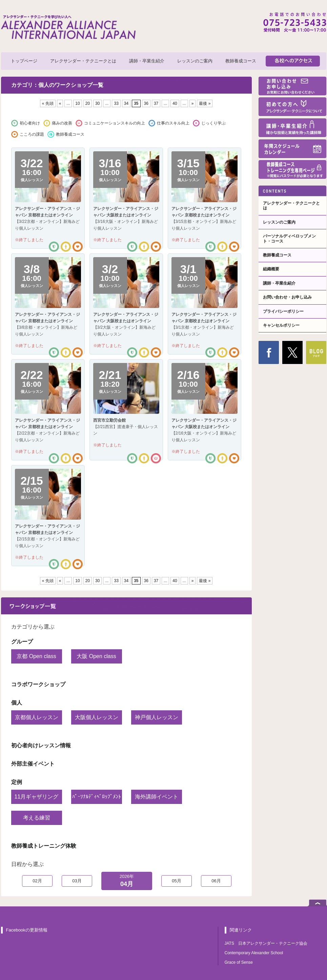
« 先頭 (48, 103)
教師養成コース (241, 61)
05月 (176, 881)
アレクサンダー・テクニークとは (83, 61)
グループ (22, 642)
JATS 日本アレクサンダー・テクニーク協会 (266, 943)
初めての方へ (292, 107)
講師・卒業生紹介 (147, 61)
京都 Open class (36, 656)
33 (116, 103)
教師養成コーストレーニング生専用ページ (292, 169)
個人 (17, 703)
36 (146, 103)
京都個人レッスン (37, 717)
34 (126, 103)
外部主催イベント (33, 764)
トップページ (24, 61)
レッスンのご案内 (195, 61)
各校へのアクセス (293, 61)
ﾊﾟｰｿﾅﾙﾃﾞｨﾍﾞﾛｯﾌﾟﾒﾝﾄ (97, 797)
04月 (127, 880)
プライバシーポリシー (283, 311)
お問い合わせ (292, 86)
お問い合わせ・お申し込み (287, 297)
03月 (77, 881)
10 (77, 103)
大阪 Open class (96, 656)
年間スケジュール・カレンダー (292, 149)
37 (156, 103)
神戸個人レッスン (157, 717)
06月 (216, 881)
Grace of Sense (239, 962)
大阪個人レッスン (97, 717)
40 (175, 103)
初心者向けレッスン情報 (41, 745)
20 (88, 103)
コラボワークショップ (38, 684)
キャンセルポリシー (281, 325)
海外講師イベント (157, 797)
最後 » (205, 103)
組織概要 (271, 269)
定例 (17, 782)
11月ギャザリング (37, 797)
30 (97, 103)
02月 (37, 881)
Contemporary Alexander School (254, 953)
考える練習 (37, 818)
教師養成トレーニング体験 (44, 846)
